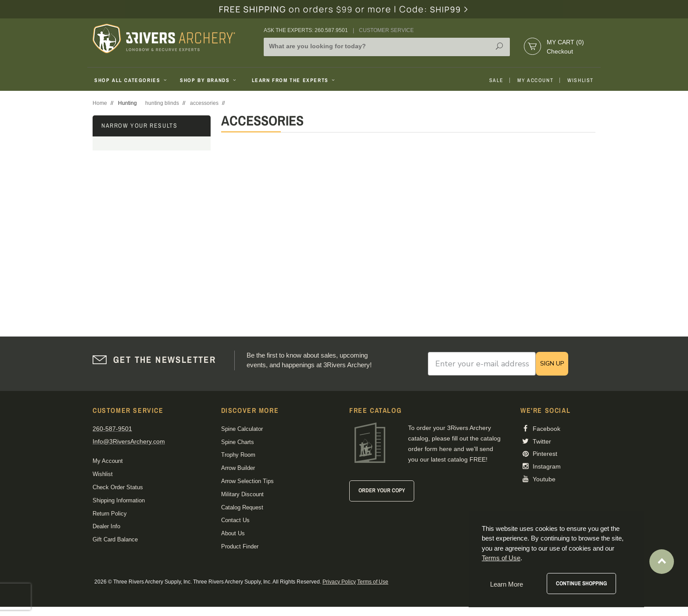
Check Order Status (118, 487)
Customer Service (386, 30)
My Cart (565, 42)
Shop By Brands (209, 80)
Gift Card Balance (115, 539)
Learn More (507, 584)
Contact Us (235, 520)
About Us (233, 533)
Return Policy (110, 514)
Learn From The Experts (294, 80)
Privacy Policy (339, 582)
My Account (535, 80)
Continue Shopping (581, 583)
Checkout (560, 51)
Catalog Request (242, 507)
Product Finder (240, 546)
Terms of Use (373, 582)
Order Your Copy (382, 490)
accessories (204, 103)
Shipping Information (119, 500)
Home (100, 103)
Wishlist (580, 80)
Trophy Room (238, 455)
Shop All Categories (131, 80)
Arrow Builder (238, 468)
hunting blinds (162, 103)
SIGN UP (552, 364)
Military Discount (242, 494)
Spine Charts (238, 442)
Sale (496, 80)
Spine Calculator (242, 429)
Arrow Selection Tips (247, 481)
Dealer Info (106, 526)
